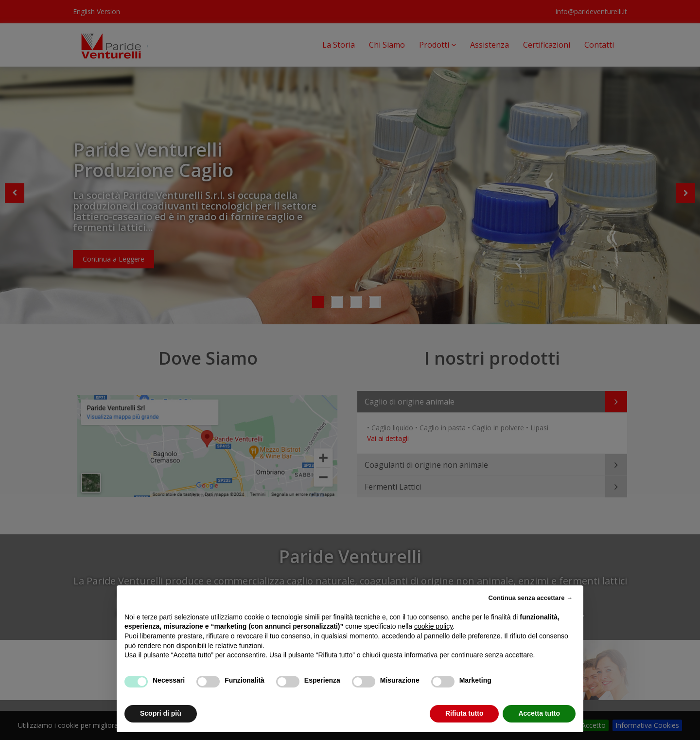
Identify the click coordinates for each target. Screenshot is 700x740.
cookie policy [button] (433, 626)
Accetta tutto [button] (539, 713)
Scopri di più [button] (161, 713)
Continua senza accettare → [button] (531, 598)
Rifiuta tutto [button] (464, 713)
